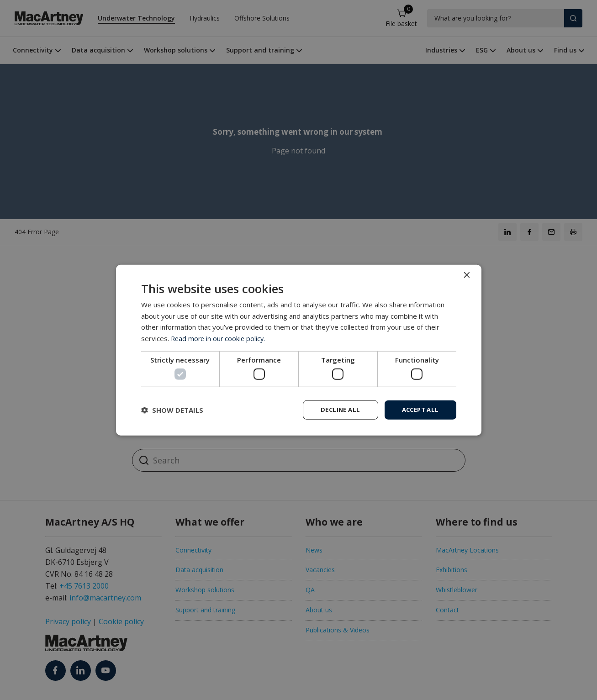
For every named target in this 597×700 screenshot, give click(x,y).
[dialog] (299, 350)
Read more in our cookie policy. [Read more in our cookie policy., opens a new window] (219, 337)
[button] (172, 410)
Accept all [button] (419, 409)
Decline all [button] (335, 409)
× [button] (467, 275)
